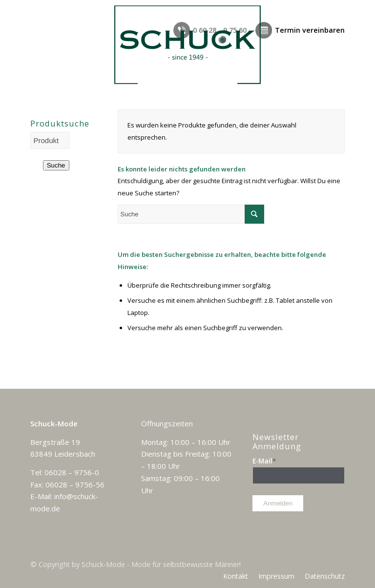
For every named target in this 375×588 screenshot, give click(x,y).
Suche (56, 165)
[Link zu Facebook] (337, 564)
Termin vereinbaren (310, 30)
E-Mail (264, 461)
